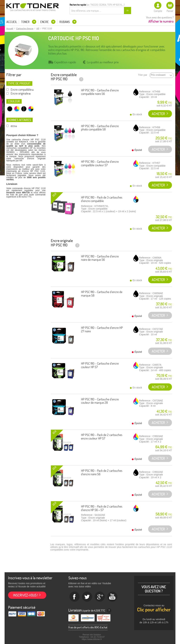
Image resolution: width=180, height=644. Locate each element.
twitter (87, 597)
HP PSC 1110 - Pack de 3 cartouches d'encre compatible (102, 199)
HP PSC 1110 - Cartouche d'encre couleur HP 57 (100, 365)
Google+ (100, 597)
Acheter (158, 114)
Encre (45, 22)
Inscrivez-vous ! (25, 595)
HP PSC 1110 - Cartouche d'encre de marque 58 (102, 294)
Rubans (65, 22)
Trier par (143, 75)
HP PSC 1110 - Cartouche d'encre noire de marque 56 (100, 258)
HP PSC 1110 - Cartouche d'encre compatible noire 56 (100, 92)
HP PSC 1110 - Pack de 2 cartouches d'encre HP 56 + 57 (102, 508)
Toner (26, 22)
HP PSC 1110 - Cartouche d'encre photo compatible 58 (100, 128)
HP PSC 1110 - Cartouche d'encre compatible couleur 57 (100, 163)
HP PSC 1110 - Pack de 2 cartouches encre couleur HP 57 (102, 437)
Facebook (75, 597)
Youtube (112, 597)
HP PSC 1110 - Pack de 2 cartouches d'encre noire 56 (102, 472)
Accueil (12, 22)
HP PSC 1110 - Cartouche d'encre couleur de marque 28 (100, 401)
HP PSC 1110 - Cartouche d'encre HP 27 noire (102, 329)
